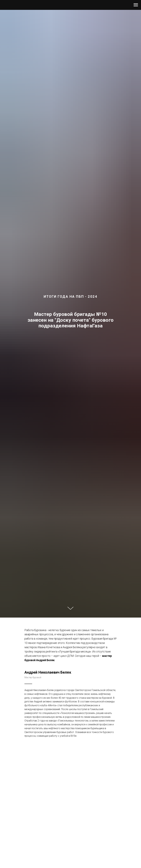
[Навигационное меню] (136, 5)
